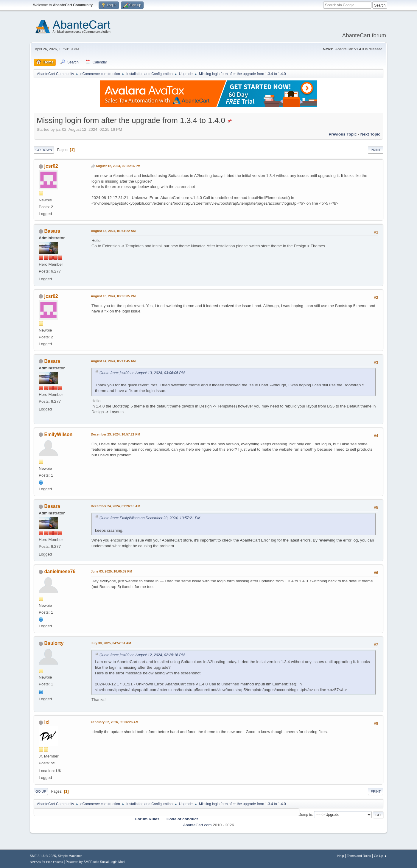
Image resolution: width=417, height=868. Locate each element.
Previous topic (343, 134)
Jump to (306, 815)
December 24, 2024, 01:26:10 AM (116, 506)
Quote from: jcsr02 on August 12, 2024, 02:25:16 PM (142, 655)
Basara (52, 231)
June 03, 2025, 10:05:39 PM (111, 571)
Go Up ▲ (381, 856)
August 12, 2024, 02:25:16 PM (118, 166)
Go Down (44, 150)
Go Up (41, 791)
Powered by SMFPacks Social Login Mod (95, 862)
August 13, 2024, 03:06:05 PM (113, 296)
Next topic (370, 134)
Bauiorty (54, 643)
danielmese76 (60, 571)
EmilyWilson (58, 434)
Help (341, 856)
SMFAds (35, 862)
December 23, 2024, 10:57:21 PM (115, 434)
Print (376, 150)
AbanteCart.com (197, 825)
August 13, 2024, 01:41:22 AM (113, 231)
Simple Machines (70, 856)
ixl (47, 722)
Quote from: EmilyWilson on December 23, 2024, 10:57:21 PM (150, 518)
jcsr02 (51, 166)
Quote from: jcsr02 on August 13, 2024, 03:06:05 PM (142, 373)
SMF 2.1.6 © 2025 (43, 856)
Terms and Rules (359, 856)
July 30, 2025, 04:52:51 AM (111, 643)
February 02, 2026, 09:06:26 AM (115, 722)
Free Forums (55, 862)
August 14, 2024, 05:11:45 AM (113, 361)
